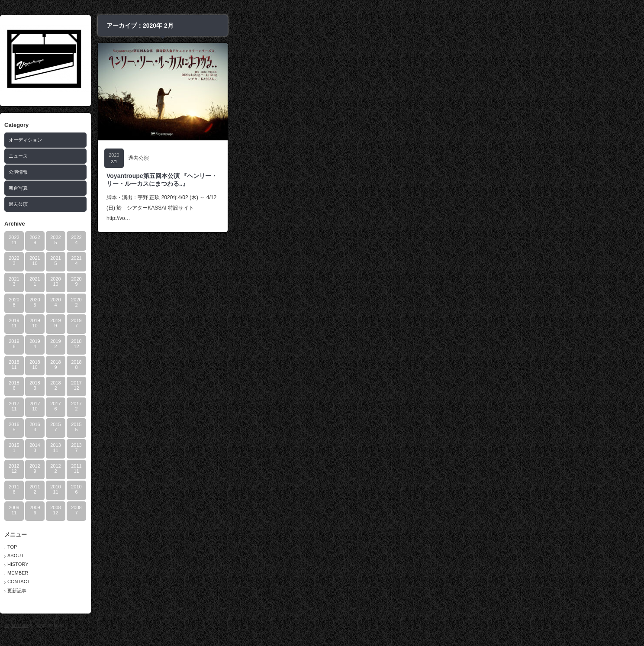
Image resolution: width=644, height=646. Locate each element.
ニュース (225, 156)
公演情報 (225, 172)
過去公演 (225, 204)
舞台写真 (225, 188)
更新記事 (223, 591)
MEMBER (224, 573)
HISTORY (224, 564)
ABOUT (222, 556)
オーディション (232, 140)
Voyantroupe (223, 625)
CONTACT (225, 581)
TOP (219, 547)
